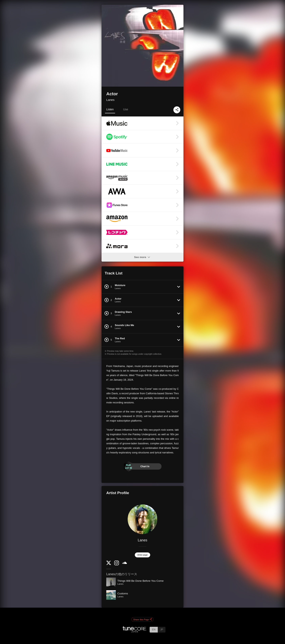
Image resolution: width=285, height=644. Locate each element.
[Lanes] (142, 519)
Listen (110, 109)
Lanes (110, 100)
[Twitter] (109, 564)
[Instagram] (117, 564)
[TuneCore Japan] (135, 631)
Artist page (142, 555)
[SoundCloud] (124, 563)
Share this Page (142, 619)
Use (126, 109)
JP (162, 629)
